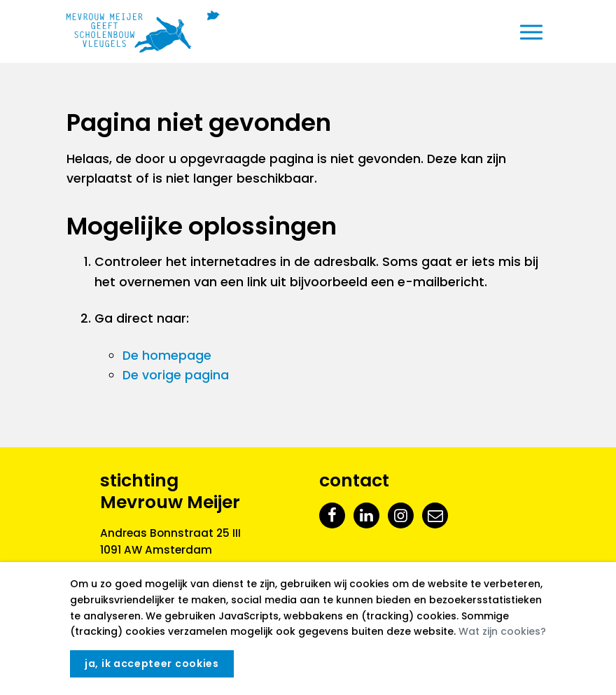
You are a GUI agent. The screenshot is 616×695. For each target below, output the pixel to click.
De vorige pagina (176, 375)
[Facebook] (332, 515)
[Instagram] (401, 515)
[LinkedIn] (366, 515)
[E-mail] (435, 515)
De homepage (167, 356)
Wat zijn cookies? (502, 631)
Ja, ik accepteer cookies (152, 664)
